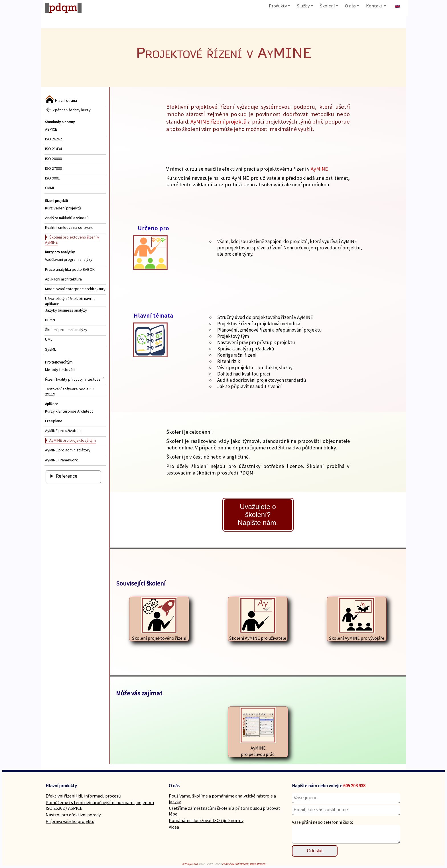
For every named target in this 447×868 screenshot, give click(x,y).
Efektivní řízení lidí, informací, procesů (83, 796)
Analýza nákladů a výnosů (67, 218)
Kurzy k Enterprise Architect (69, 411)
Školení (329, 6)
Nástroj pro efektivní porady (73, 815)
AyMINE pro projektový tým (73, 440)
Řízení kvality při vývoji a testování (74, 379)
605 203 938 (354, 786)
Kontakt (376, 6)
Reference (67, 476)
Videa (174, 827)
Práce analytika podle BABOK (70, 269)
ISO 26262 (53, 139)
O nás (352, 6)
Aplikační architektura (63, 279)
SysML (51, 349)
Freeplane (54, 421)
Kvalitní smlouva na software (69, 227)
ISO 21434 (53, 149)
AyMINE (319, 169)
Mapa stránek (257, 864)
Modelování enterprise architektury (75, 289)
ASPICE (51, 129)
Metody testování (60, 370)
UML (49, 339)
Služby (305, 6)
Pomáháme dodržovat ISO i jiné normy (206, 820)
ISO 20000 (53, 159)
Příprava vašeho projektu (70, 821)
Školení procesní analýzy (66, 330)
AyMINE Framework (61, 460)
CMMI (49, 188)
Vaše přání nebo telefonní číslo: (322, 822)
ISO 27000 (53, 168)
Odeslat (315, 851)
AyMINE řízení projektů (219, 122)
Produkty (280, 6)
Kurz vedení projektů (63, 208)
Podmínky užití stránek (235, 864)
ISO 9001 (52, 178)
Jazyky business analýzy (66, 310)
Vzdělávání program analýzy (69, 259)
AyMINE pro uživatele (63, 431)
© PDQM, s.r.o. (190, 864)
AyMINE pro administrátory (68, 450)
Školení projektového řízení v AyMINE (72, 240)
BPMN (50, 320)
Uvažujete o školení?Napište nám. (258, 515)
